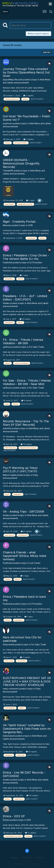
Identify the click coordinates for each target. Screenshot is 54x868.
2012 (29, 820)
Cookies (39, 858)
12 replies (31, 833)
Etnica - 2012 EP (14, 816)
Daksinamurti (9, 736)
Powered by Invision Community (27, 864)
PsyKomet (8, 262)
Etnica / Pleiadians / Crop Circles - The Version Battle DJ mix (26, 257)
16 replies (25, 319)
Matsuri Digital (9, 475)
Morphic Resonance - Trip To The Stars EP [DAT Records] (26, 423)
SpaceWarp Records (13, 80)
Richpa (6, 820)
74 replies (26, 444)
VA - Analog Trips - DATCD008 (23, 512)
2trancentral (8, 644)
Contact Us (27, 858)
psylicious (8, 123)
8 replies (26, 400)
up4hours (7, 347)
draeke (6, 303)
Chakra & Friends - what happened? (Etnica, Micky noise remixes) (25, 556)
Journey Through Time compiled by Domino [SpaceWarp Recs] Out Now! (26, 72)
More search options (38, 34)
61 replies (26, 531)
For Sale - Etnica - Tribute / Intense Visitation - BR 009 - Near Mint (27, 382)
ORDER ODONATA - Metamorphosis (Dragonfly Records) (21, 163)
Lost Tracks (35, 563)
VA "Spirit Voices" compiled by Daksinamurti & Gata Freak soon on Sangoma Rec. (27, 729)
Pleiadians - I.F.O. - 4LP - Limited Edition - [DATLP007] (25, 298)
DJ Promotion (36, 262)
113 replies (32, 795)
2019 (30, 225)
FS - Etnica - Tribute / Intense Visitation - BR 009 (23, 341)
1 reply (30, 200)
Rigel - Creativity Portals (19, 222)
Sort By (47, 52)
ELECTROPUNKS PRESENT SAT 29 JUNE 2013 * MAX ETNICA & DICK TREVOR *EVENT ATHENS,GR (27, 681)
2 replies (28, 95)
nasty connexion (11, 689)
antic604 (7, 428)
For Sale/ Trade (37, 347)
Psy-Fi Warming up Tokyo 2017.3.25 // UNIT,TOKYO (20, 470)
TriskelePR (8, 171)
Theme (15, 858)
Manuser (7, 225)
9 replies (25, 657)
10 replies (31, 752)
